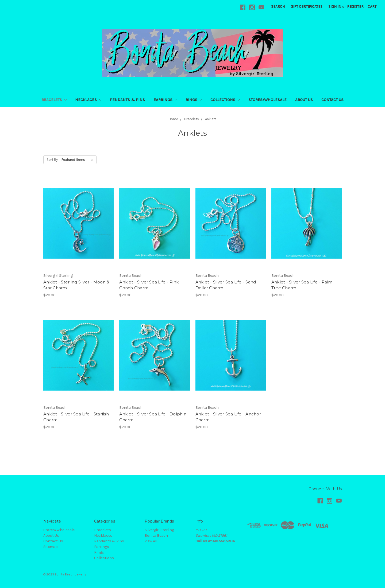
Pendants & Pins (127, 100)
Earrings (165, 100)
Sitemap (51, 547)
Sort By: (53, 160)
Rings (194, 100)
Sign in (335, 7)
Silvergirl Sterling (159, 530)
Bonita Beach (156, 536)
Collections (225, 100)
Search (278, 7)
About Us (304, 100)
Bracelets (54, 100)
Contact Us (332, 100)
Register (355, 7)
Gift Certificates (307, 7)
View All (151, 541)
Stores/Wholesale (267, 100)
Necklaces (88, 100)
